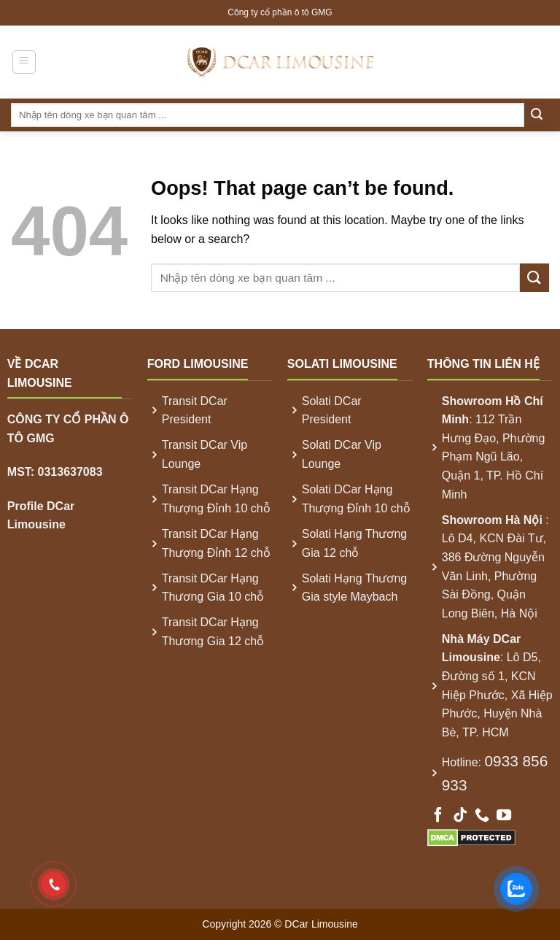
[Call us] (482, 816)
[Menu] (24, 62)
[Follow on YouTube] (504, 816)
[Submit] (537, 115)
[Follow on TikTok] (460, 816)
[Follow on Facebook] (438, 816)
